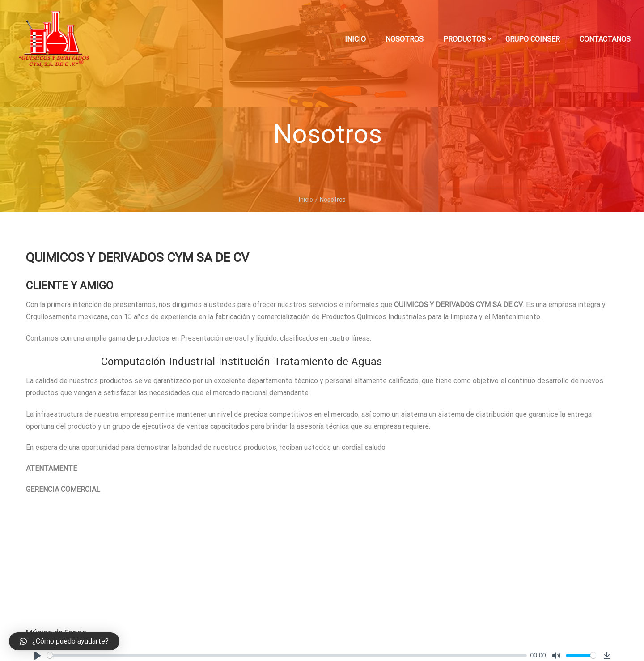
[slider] (287, 655)
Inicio (355, 39)
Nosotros (405, 39)
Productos (464, 39)
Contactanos (605, 39)
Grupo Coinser (533, 39)
